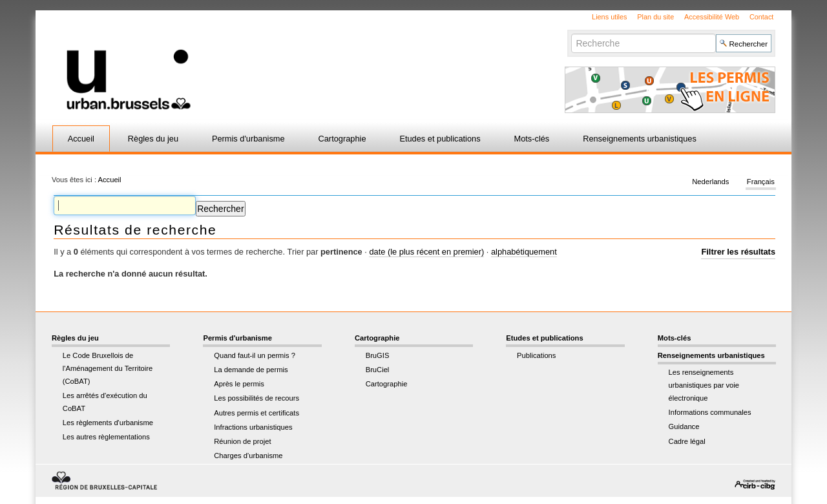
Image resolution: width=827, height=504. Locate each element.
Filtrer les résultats (738, 252)
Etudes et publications (440, 139)
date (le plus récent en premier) (426, 252)
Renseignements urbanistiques (640, 139)
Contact (761, 17)
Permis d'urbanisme (248, 139)
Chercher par (571, 33)
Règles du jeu (153, 139)
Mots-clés (532, 139)
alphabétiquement (524, 252)
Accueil (81, 139)
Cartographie (342, 139)
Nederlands (710, 182)
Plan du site (655, 17)
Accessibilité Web (712, 17)
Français (761, 182)
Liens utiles (609, 17)
